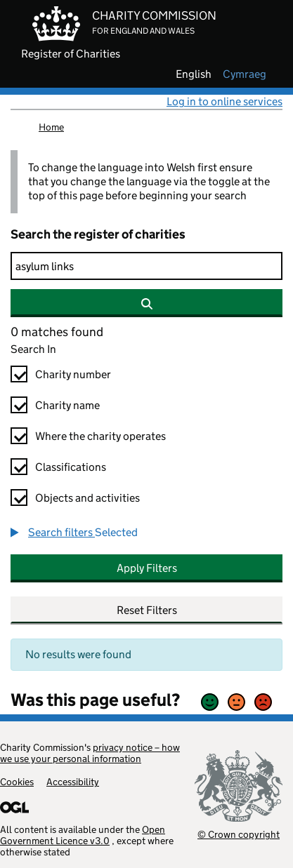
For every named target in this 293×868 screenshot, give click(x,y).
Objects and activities (87, 498)
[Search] (146, 266)
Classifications (71, 467)
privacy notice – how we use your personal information (90, 753)
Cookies (17, 782)
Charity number (73, 374)
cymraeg (245, 74)
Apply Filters (147, 568)
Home (51, 127)
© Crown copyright (239, 834)
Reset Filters (147, 610)
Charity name (67, 405)
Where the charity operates (100, 436)
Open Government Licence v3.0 (83, 835)
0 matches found (57, 332)
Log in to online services (224, 101)
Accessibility (73, 782)
